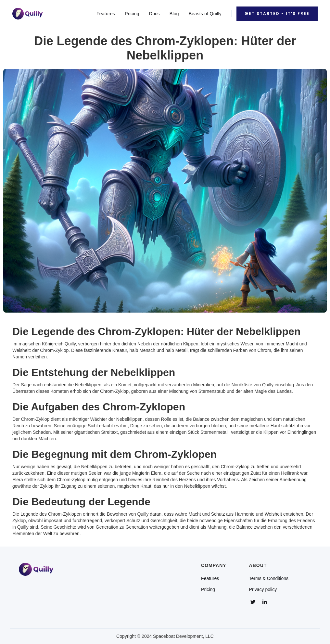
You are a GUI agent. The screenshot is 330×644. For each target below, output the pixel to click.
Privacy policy (263, 589)
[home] (28, 13)
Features (106, 14)
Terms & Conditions (269, 578)
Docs (154, 14)
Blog (174, 14)
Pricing (132, 14)
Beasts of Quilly (205, 14)
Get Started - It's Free (277, 13)
